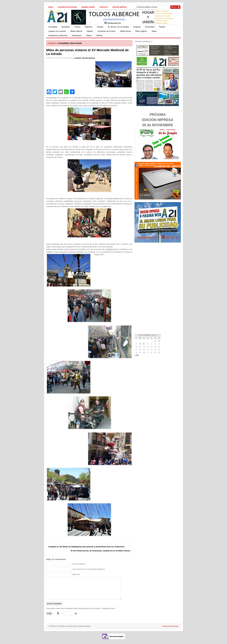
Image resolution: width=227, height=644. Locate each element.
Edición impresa (120, 7)
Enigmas (137, 27)
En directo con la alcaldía (118, 27)
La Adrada (77, 58)
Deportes (89, 27)
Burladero (66, 27)
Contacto (104, 7)
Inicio (51, 7)
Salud (154, 31)
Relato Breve (125, 31)
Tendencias (77, 35)
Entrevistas (150, 27)
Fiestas (162, 27)
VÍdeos (89, 35)
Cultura (77, 27)
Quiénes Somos (88, 7)
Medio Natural (76, 31)
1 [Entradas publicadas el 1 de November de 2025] (155, 341)
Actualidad (53, 27)
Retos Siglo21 (141, 31)
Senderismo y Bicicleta (58, 35)
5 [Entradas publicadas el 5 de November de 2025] (144, 344)
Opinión (90, 31)
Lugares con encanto (57, 31)
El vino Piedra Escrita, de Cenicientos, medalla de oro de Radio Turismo (102, 551)
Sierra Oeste (76, 43)
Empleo (100, 27)
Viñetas (99, 35)
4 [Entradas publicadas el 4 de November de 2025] (140, 344)
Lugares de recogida (67, 7)
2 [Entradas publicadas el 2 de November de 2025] (159, 341)
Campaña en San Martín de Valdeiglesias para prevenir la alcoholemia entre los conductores (85, 547)
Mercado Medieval (88, 58)
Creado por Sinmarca (170, 631)
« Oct (137, 355)
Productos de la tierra (107, 31)
